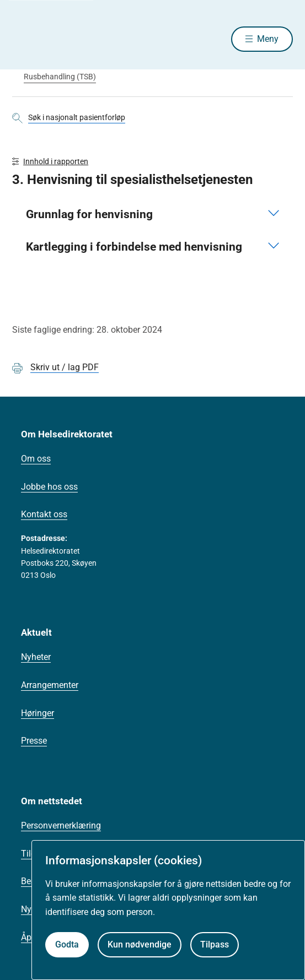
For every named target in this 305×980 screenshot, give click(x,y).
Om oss (36, 459)
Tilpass (215, 944)
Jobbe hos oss (49, 487)
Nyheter (36, 657)
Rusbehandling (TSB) (60, 77)
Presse (34, 741)
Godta (67, 944)
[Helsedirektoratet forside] (25, 39)
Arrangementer (50, 685)
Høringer (38, 713)
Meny (268, 39)
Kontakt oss (44, 514)
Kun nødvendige (140, 944)
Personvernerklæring (61, 825)
